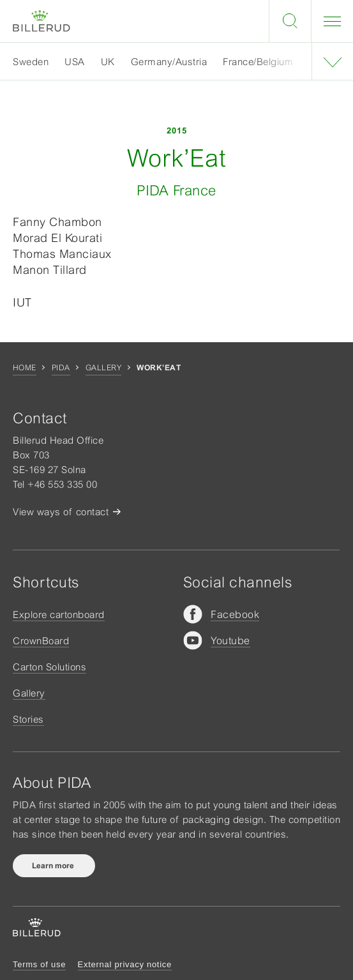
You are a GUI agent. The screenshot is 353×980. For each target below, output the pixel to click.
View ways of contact (61, 512)
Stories (28, 719)
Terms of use (39, 964)
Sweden (31, 62)
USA (75, 62)
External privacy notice (125, 964)
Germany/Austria (169, 62)
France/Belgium (258, 62)
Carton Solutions (49, 667)
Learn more (54, 866)
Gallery (103, 368)
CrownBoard (41, 641)
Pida (61, 368)
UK (108, 62)
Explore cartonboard (59, 614)
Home (25, 368)
